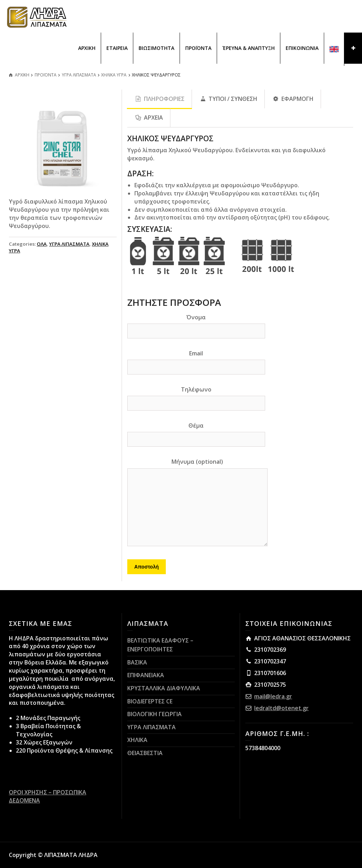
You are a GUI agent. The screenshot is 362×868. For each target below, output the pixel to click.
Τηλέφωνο (196, 396)
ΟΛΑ (42, 244)
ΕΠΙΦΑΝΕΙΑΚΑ (146, 675)
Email (196, 360)
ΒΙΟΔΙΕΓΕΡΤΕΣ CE (150, 701)
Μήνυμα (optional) (197, 503)
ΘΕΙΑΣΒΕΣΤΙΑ (145, 753)
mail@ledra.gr (273, 696)
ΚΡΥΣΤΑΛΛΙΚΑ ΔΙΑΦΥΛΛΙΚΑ (164, 688)
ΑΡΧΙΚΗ (87, 48)
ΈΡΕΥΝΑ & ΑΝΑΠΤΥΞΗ (249, 48)
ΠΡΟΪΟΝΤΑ (198, 48)
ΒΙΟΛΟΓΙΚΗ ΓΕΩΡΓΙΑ (154, 714)
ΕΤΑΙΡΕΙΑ (117, 48)
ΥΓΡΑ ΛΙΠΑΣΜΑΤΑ (69, 244)
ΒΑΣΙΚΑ (137, 662)
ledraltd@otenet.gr (281, 708)
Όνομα (196, 324)
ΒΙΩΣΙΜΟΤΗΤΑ (156, 48)
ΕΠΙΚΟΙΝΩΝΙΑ (302, 48)
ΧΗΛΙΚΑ (137, 740)
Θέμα (196, 432)
